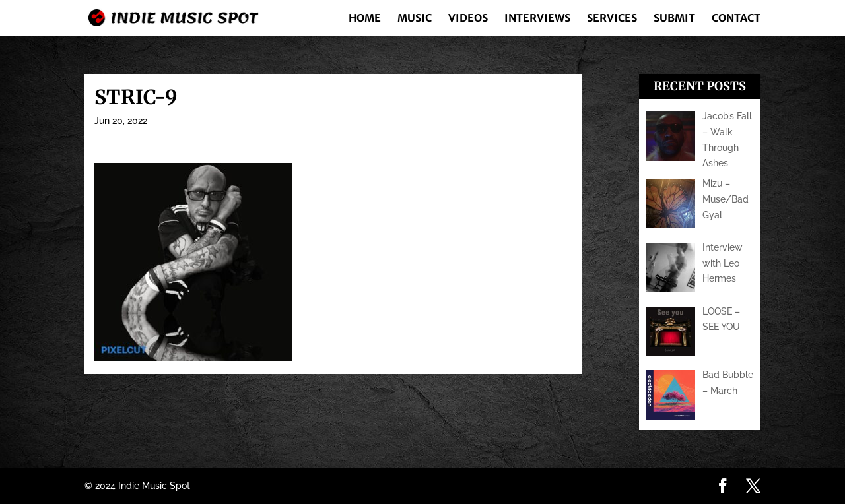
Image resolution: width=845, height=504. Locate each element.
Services (612, 19)
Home (365, 19)
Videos (468, 19)
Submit (674, 19)
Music (415, 19)
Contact (736, 19)
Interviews (537, 19)
